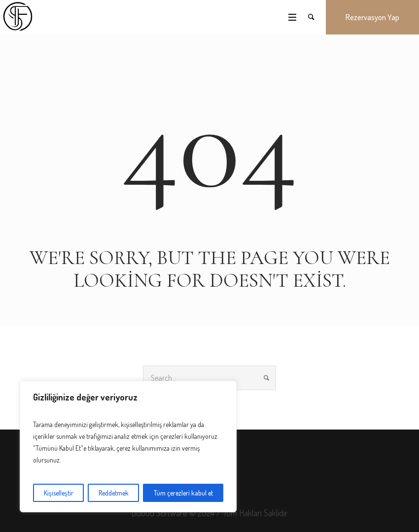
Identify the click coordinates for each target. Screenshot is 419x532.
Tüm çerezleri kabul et (183, 493)
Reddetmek (114, 493)
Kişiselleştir (59, 493)
